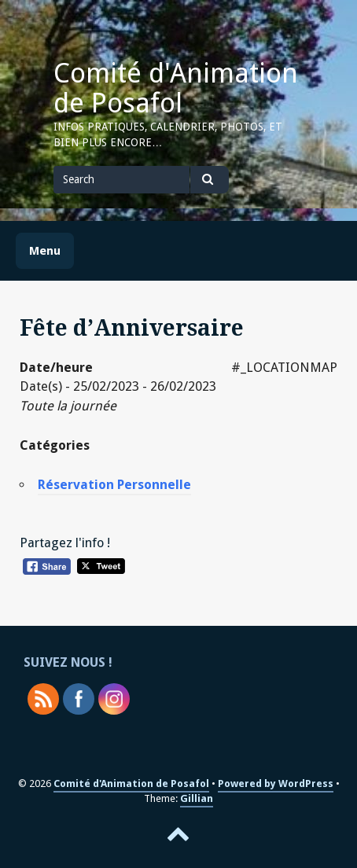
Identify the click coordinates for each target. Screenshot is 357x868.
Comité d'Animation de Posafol (176, 88)
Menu (45, 251)
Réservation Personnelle (114, 485)
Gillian (197, 798)
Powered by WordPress (276, 783)
